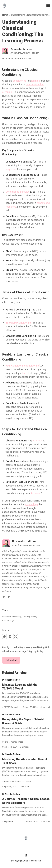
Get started (11, 660)
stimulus (7, 92)
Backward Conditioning (19, 323)
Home (5, 15)
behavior (36, 493)
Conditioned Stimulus (18, 192)
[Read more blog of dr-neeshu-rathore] (20, 51)
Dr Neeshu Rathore (11, 680)
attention (38, 441)
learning (36, 81)
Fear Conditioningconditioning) (23, 366)
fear (24, 373)
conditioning (20, 81)
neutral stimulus (35, 84)
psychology (31, 504)
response (11, 169)
